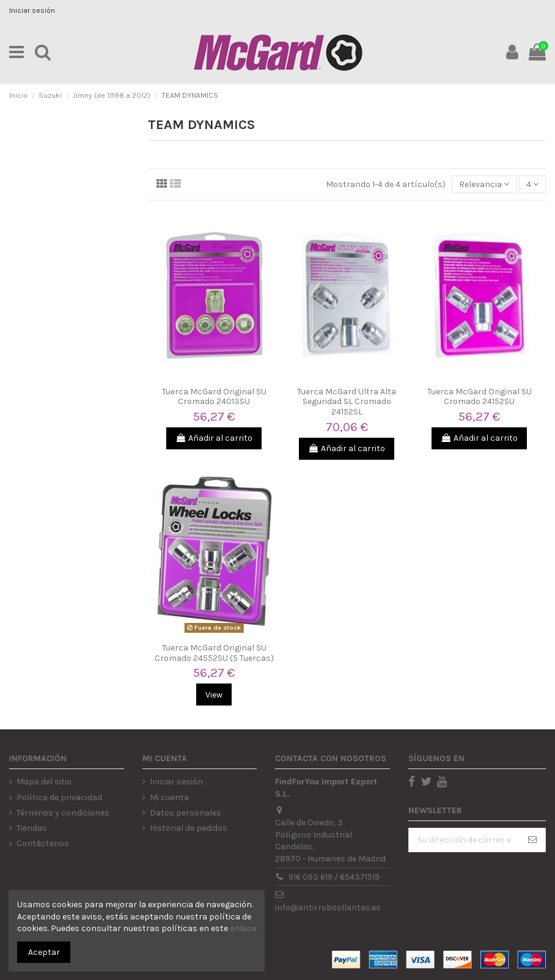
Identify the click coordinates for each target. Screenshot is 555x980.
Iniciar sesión (32, 10)
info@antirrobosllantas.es (328, 908)
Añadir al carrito (214, 438)
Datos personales (186, 813)
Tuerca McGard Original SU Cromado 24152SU (480, 397)
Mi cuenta (169, 798)
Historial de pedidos (189, 828)
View (214, 695)
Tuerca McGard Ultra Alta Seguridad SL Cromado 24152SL (347, 402)
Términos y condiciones (63, 813)
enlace (243, 928)
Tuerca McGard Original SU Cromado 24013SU (214, 397)
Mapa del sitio (44, 782)
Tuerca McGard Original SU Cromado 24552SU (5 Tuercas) (214, 653)
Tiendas (32, 828)
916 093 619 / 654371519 (334, 877)
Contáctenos (43, 843)
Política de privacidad (59, 798)
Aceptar (44, 952)
